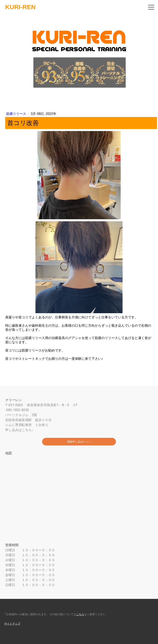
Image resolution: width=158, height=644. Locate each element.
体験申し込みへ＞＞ (79, 442)
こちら (80, 614)
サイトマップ (12, 624)
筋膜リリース (17, 114)
